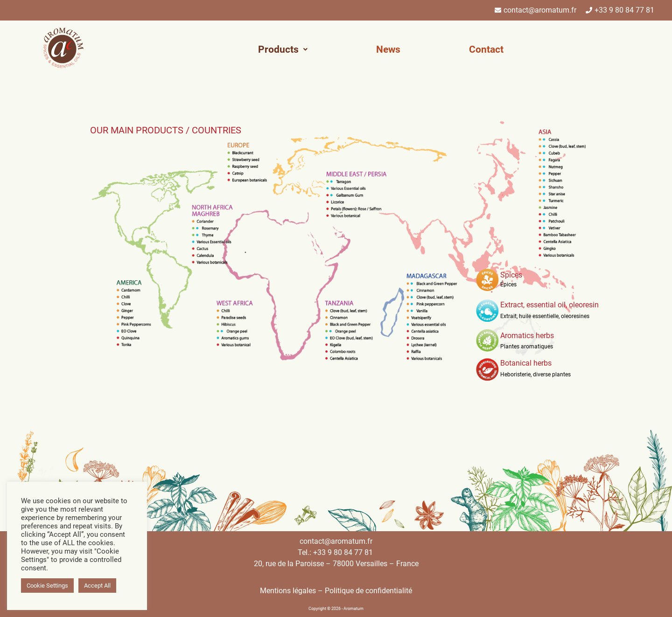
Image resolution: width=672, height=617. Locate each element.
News (388, 49)
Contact (486, 49)
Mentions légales (288, 591)
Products (283, 49)
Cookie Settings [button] (47, 586)
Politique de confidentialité (368, 591)
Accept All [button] (97, 586)
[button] (283, 50)
